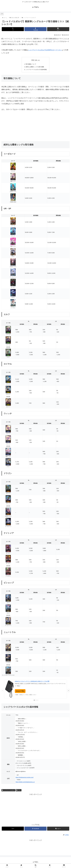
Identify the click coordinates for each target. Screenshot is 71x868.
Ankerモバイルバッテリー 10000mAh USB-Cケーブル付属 (32, 682)
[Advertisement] (35, 126)
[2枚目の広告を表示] (35, 701)
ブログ (19, 791)
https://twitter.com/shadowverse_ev (25, 782)
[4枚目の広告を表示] (38, 701)
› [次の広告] (69, 691)
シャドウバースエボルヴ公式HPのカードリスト (45, 50)
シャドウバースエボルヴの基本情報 (36, 70)
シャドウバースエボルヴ (8, 791)
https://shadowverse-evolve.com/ (25, 778)
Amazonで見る (20, 691)
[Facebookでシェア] (35, 29)
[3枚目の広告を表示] (37, 701)
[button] (58, 29)
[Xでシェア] (13, 29)
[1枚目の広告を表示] (34, 701)
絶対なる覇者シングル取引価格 (35, 67)
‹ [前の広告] (2, 691)
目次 (33, 60)
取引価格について (31, 64)
